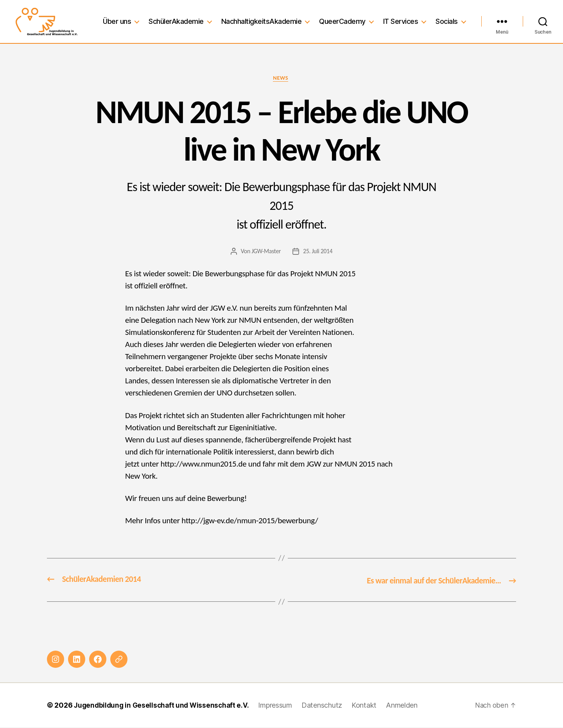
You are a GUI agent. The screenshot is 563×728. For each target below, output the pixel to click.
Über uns (117, 21)
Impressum (280, 706)
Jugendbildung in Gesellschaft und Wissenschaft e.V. (164, 706)
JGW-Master (266, 252)
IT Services (401, 21)
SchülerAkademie (176, 21)
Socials (447, 21)
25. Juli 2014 (318, 252)
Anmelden (406, 706)
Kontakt (369, 706)
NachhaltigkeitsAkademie (262, 21)
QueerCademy (342, 21)
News (281, 79)
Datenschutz (326, 706)
